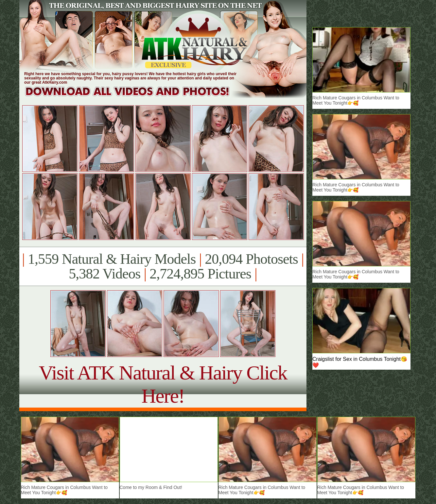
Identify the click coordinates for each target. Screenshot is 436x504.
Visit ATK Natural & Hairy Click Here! (163, 384)
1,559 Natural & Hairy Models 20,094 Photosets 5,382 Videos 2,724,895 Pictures (163, 266)
